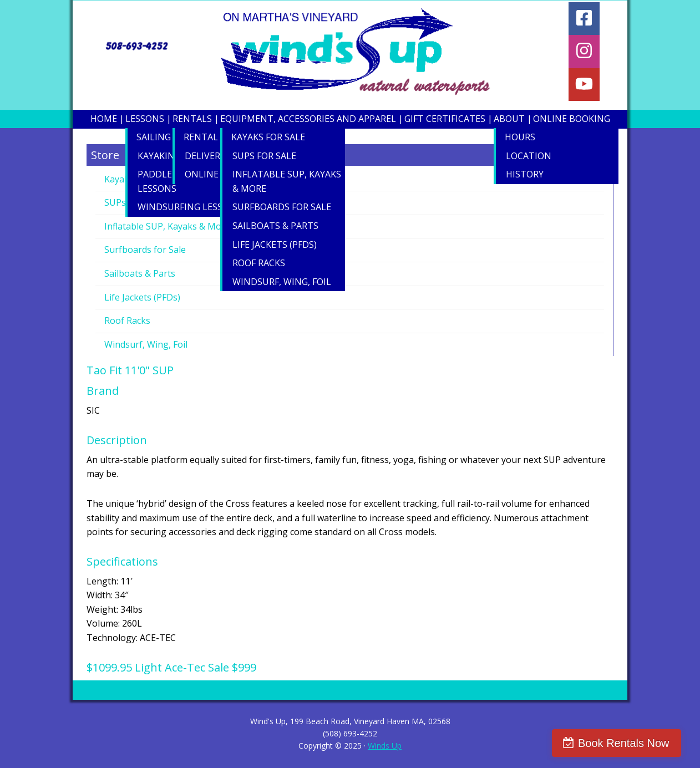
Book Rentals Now (631, 743)
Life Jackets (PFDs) (142, 297)
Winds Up (385, 746)
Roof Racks (127, 321)
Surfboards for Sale (145, 250)
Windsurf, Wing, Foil (146, 344)
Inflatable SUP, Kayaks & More (167, 226)
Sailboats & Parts (140, 273)
